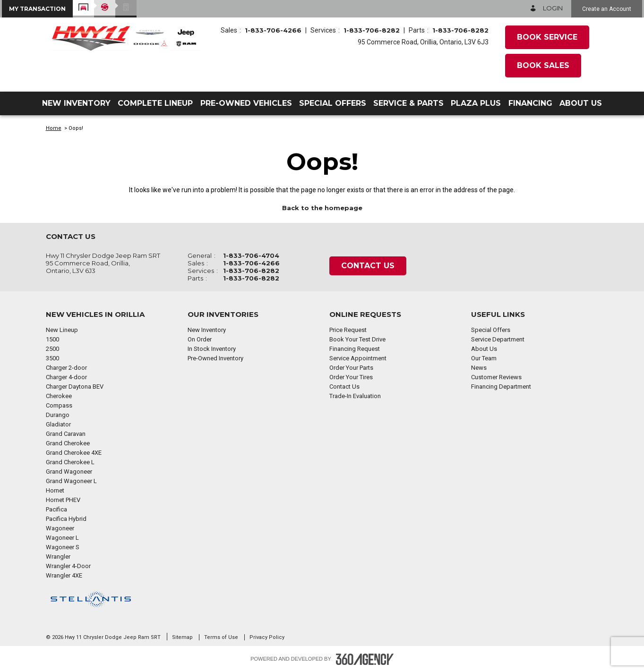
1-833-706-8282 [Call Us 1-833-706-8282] (372, 30)
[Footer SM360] (365, 659)
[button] (37, 9)
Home (54, 128)
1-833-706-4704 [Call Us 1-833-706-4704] (251, 255)
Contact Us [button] (368, 266)
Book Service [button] (547, 37)
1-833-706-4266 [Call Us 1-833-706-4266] (273, 30)
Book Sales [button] (543, 65)
